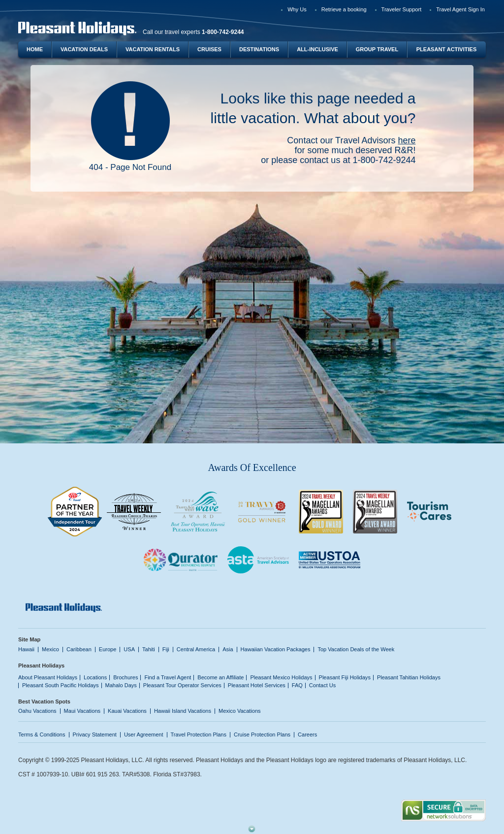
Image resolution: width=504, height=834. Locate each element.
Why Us (297, 9)
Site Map (29, 639)
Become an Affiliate (220, 677)
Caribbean (79, 649)
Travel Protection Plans (199, 734)
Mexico (50, 649)
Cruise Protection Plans (262, 734)
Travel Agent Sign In (460, 9)
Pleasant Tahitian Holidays (409, 677)
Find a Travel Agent (168, 677)
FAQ (297, 685)
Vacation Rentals (153, 49)
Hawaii (26, 649)
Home (35, 49)
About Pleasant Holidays (48, 677)
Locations (95, 677)
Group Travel (377, 49)
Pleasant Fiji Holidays (345, 677)
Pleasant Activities (446, 49)
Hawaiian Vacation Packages (276, 649)
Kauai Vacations (127, 711)
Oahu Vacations (37, 711)
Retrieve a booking (344, 9)
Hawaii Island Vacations (183, 711)
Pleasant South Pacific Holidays (61, 685)
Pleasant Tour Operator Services (182, 685)
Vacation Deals (84, 49)
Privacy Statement (95, 734)
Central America (196, 649)
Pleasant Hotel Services (257, 685)
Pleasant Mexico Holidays (281, 677)
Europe (108, 649)
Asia (228, 649)
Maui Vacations (82, 711)
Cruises (209, 49)
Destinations (259, 49)
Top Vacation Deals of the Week (356, 649)
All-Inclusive (317, 49)
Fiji (166, 649)
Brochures (126, 677)
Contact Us (323, 685)
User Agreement (144, 734)
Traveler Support (402, 9)
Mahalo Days (121, 685)
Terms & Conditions (42, 734)
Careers (307, 734)
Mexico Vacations (240, 711)
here (407, 140)
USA (129, 649)
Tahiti (149, 649)
